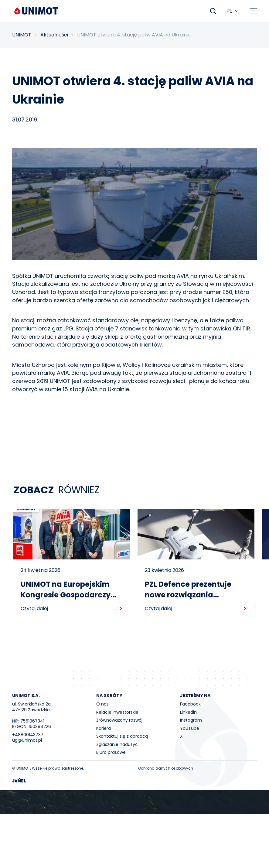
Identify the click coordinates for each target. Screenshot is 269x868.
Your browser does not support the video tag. (134, 802)
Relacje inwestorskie (117, 712)
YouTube (190, 728)
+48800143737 (28, 735)
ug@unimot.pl (27, 740)
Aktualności (54, 35)
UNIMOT (22, 35)
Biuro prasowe (111, 752)
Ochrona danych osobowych (166, 768)
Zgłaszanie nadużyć (117, 744)
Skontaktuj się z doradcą (122, 736)
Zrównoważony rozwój (119, 720)
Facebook (190, 704)
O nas (102, 704)
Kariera (104, 728)
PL (232, 11)
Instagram (191, 720)
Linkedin (188, 712)
